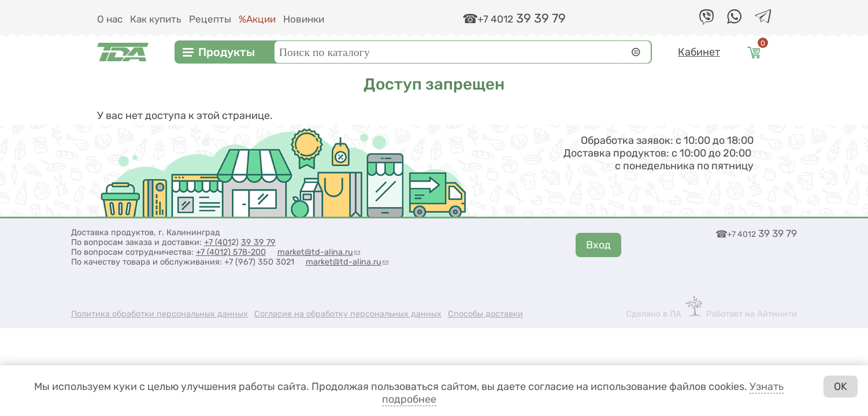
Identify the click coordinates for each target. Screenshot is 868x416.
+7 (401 (218, 242)
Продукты (227, 52)
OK (841, 387)
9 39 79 (261, 242)
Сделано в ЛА (654, 314)
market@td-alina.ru (319, 252)
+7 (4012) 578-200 (231, 252)
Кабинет (699, 52)
